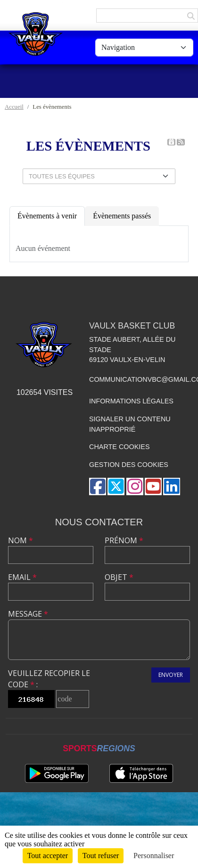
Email (22, 577)
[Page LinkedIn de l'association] (172, 486)
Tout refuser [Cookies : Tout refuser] (101, 856)
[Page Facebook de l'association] (98, 486)
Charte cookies (119, 447)
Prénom (124, 540)
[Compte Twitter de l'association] (116, 486)
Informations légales (131, 401)
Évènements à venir (47, 216)
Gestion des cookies (129, 465)
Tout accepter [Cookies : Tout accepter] (48, 856)
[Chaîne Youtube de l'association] (153, 486)
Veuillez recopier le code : (49, 679)
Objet (119, 577)
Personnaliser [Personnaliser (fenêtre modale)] (154, 856)
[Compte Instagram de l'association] (135, 486)
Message (28, 614)
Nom (21, 540)
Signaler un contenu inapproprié (130, 424)
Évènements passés (122, 216)
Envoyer (171, 675)
